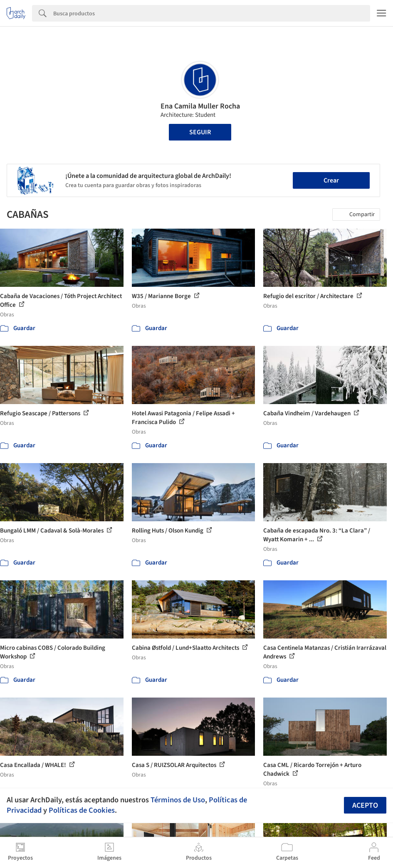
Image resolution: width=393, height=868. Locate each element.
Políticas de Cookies (82, 810)
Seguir (200, 132)
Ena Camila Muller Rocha (200, 106)
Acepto (365, 805)
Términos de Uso (178, 800)
